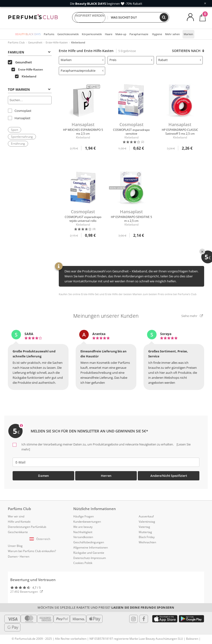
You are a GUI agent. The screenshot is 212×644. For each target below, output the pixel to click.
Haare (109, 34)
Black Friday (147, 537)
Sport (15, 130)
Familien (29, 52)
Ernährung (18, 144)
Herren (106, 476)
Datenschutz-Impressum (90, 558)
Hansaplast (19, 118)
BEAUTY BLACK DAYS (28, 34)
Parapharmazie (139, 34)
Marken (188, 34)
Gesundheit (35, 42)
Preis (131, 60)
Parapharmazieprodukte (82, 71)
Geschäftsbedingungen (89, 542)
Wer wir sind (16, 516)
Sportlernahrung (22, 137)
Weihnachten (147, 542)
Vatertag (144, 527)
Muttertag (145, 532)
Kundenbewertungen (87, 522)
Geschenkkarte (18, 532)
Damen (43, 476)
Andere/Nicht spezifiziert (169, 476)
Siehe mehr (192, 316)
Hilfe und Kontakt (19, 522)
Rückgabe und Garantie (89, 553)
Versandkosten (83, 537)
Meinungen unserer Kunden (106, 316)
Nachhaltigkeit (83, 532)
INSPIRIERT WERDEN (90, 18)
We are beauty (83, 527)
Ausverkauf (146, 516)
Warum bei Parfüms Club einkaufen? (32, 551)
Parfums (49, 34)
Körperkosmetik (92, 34)
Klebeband (26, 76)
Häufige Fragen (84, 516)
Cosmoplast (20, 111)
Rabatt (180, 60)
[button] (41, 539)
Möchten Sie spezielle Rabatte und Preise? (106, 607)
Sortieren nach (188, 51)
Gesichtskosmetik (68, 34)
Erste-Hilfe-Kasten (57, 42)
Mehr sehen (173, 34)
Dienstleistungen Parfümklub (27, 527)
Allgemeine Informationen (91, 547)
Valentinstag (147, 522)
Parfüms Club (16, 42)
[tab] (30, 52)
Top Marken (29, 89)
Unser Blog (15, 546)
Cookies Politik (83, 563)
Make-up (121, 34)
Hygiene (157, 34)
